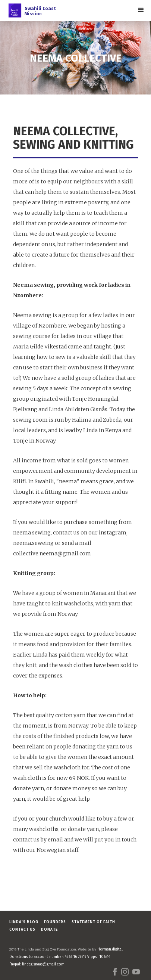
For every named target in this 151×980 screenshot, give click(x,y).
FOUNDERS (55, 922)
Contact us (22, 930)
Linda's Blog (24, 922)
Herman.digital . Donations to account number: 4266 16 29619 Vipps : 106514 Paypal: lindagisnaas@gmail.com (67, 957)
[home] (30, 10)
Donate (49, 930)
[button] (141, 10)
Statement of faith (93, 922)
